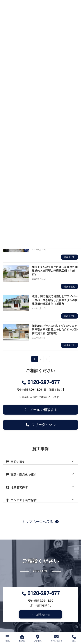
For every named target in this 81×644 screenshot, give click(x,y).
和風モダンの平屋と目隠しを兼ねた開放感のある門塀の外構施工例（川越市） (55, 271)
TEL (74, 638)
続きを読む (69, 257)
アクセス (38, 638)
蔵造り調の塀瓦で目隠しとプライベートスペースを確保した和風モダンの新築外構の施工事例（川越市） (55, 300)
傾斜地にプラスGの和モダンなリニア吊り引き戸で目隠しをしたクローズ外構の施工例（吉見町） (55, 330)
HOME (22, 638)
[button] (40, 410)
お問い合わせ (56, 638)
